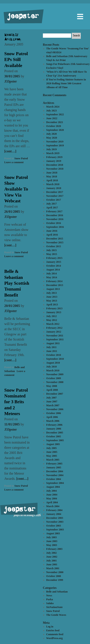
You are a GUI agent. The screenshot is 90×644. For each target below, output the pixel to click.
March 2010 (53, 370)
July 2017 (52, 204)
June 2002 (52, 557)
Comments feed (55, 634)
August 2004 (53, 487)
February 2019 (54, 157)
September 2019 (55, 145)
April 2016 (52, 235)
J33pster (11, 81)
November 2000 (55, 572)
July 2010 (52, 367)
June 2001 (52, 564)
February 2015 (54, 258)
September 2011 (55, 339)
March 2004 (53, 506)
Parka (50, 599)
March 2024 (53, 107)
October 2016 (54, 223)
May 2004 (52, 499)
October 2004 (54, 479)
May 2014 (52, 277)
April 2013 (52, 305)
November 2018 (55, 169)
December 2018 (55, 165)
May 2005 (52, 456)
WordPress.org (55, 638)
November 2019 (55, 142)
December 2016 (55, 215)
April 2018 (52, 180)
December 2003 (55, 518)
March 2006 (53, 421)
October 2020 (54, 126)
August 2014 (53, 270)
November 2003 (55, 522)
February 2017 (54, 211)
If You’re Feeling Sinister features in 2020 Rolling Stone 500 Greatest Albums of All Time (66, 83)
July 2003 (52, 537)
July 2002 (52, 553)
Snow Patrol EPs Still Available (16, 60)
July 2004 (52, 491)
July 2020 (52, 134)
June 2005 (52, 452)
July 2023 (52, 111)
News (49, 596)
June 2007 (52, 402)
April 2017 (52, 208)
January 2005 (54, 467)
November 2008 (55, 382)
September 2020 (55, 130)
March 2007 (53, 405)
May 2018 (52, 177)
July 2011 (51, 347)
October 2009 (54, 378)
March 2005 (53, 460)
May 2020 (52, 138)
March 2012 (53, 324)
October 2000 (54, 576)
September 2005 (55, 440)
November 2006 (55, 409)
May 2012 (52, 320)
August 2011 (53, 343)
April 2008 (52, 390)
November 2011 (55, 336)
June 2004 (52, 495)
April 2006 (52, 417)
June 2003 (52, 541)
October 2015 (54, 246)
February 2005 (54, 464)
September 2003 (55, 530)
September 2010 (55, 359)
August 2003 (53, 533)
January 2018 (54, 188)
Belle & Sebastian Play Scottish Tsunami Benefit (17, 283)
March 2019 (53, 153)
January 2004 (54, 514)
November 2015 (55, 242)
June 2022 (52, 118)
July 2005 (52, 448)
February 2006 (54, 425)
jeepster (22, 17)
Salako (50, 603)
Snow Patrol (21, 158)
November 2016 (55, 219)
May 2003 (52, 545)
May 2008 (52, 386)
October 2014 (54, 266)
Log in (50, 627)
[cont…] (10, 151)
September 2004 (55, 483)
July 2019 (52, 149)
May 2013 (52, 301)
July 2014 (52, 274)
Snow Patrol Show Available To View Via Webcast (16, 189)
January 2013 (54, 312)
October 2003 (54, 526)
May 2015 (52, 254)
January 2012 (54, 332)
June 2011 (52, 351)
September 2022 (55, 114)
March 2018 (53, 184)
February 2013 (54, 308)
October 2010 (54, 355)
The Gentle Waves (56, 615)
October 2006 (54, 413)
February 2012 (54, 328)
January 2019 (54, 161)
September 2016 (55, 227)
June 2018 (52, 173)
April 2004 (52, 502)
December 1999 (55, 580)
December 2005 (55, 433)
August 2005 (53, 444)
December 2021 (55, 122)
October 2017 (54, 200)
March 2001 (53, 568)
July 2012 (52, 316)
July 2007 (52, 398)
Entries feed (53, 630)
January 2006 (54, 429)
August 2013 (53, 289)
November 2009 (55, 374)
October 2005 (54, 436)
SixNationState (55, 607)
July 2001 (52, 561)
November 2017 (55, 196)
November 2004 (55, 475)
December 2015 (55, 239)
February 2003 (54, 549)
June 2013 (52, 297)
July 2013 (52, 293)
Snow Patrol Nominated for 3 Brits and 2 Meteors (16, 402)
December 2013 (55, 285)
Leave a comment (14, 162)
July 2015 (52, 250)
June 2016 (52, 231)
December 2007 (55, 394)
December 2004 (55, 471)
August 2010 (53, 363)
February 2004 (54, 510)
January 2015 (54, 262)
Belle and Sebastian (57, 592)
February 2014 (54, 281)
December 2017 (55, 192)
